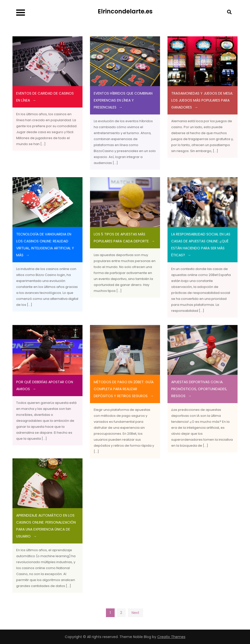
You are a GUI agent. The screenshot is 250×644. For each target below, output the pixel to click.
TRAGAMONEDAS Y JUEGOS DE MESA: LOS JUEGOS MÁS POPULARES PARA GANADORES (202, 100)
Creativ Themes (171, 637)
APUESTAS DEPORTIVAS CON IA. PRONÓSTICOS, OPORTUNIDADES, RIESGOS (199, 389)
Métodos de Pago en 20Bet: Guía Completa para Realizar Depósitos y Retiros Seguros (124, 389)
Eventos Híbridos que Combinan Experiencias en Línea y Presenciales (123, 100)
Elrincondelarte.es (125, 11)
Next (135, 613)
